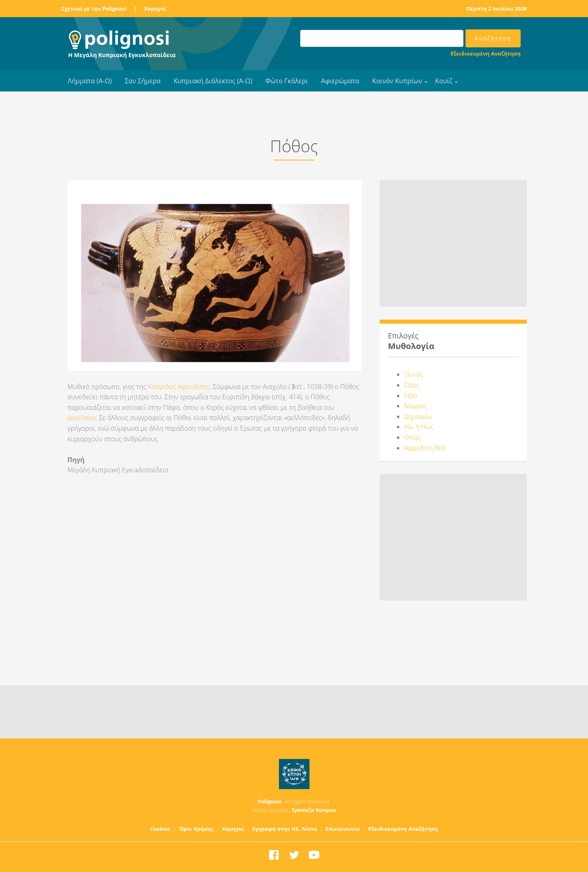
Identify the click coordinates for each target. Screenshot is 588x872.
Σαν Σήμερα (143, 81)
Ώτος (412, 385)
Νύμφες (416, 406)
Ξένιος (414, 374)
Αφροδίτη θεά (425, 448)
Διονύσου (81, 418)
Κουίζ (444, 81)
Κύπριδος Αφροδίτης (179, 387)
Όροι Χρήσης (196, 829)
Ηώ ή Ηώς (419, 427)
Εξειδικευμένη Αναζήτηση (486, 53)
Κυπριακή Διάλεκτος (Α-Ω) (213, 81)
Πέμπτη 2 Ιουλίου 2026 (497, 9)
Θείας (413, 437)
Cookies (160, 829)
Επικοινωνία (343, 829)
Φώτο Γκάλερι (287, 81)
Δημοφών (418, 416)
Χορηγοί (155, 9)
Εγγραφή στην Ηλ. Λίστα (285, 829)
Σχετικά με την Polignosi (94, 9)
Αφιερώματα (340, 81)
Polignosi (270, 801)
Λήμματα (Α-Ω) (90, 81)
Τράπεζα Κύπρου (314, 810)
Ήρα (411, 396)
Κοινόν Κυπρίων (397, 81)
